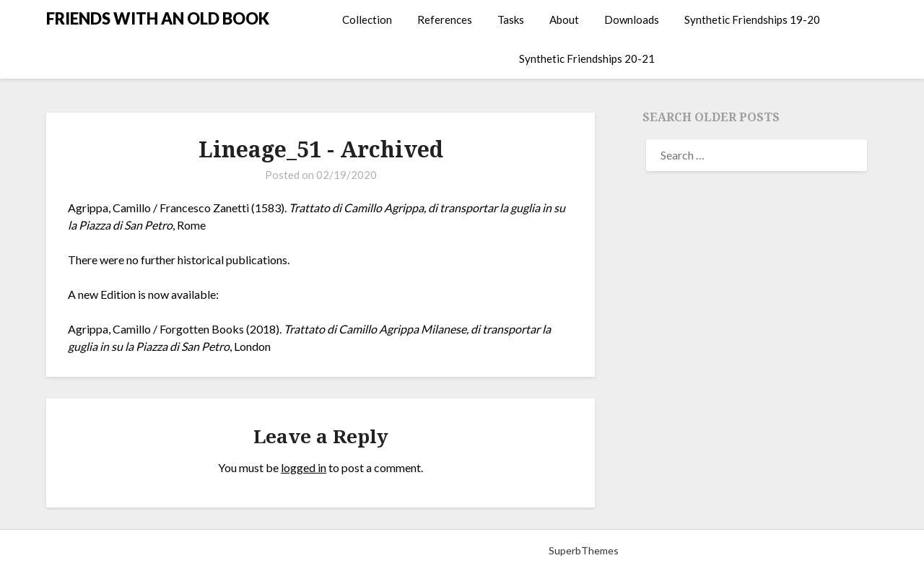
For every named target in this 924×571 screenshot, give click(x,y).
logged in (304, 467)
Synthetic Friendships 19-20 (752, 19)
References (445, 19)
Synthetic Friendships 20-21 (587, 58)
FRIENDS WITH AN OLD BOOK (158, 18)
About (564, 19)
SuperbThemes (584, 550)
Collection (367, 19)
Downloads (632, 19)
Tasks (511, 19)
